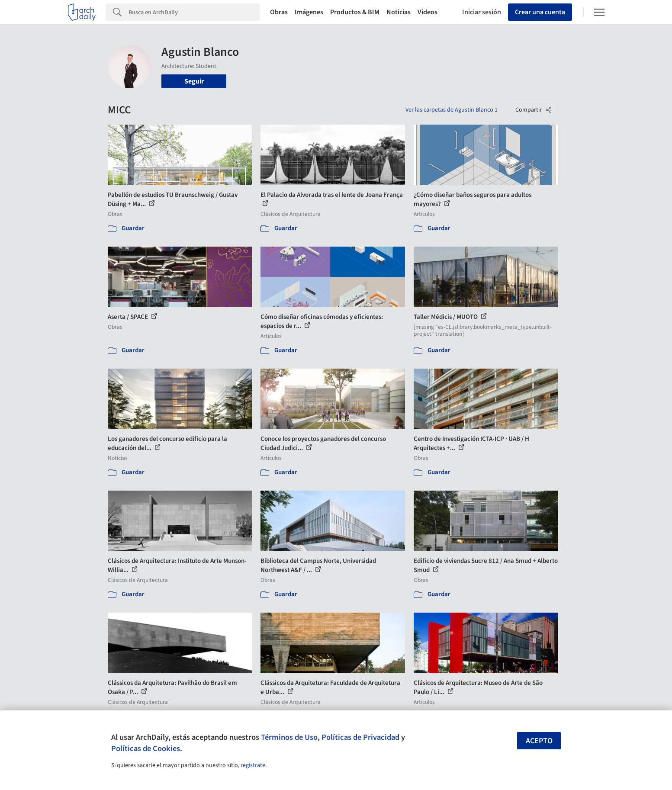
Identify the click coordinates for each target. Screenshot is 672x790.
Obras (279, 12)
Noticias (399, 12)
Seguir (194, 81)
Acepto (539, 741)
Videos (428, 12)
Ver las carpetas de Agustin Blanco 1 (452, 110)
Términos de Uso (289, 737)
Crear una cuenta (540, 12)
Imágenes (309, 12)
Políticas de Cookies (146, 748)
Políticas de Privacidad (360, 737)
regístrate (253, 765)
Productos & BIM (355, 12)
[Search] (194, 12)
